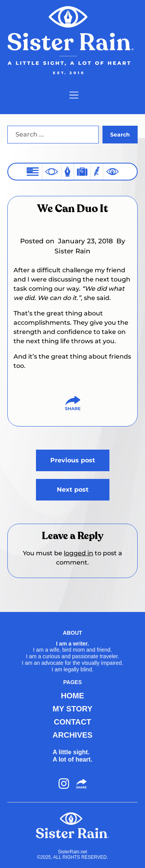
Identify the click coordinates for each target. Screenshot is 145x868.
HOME (73, 696)
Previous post (73, 460)
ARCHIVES (72, 735)
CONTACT (72, 722)
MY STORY (72, 709)
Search (120, 135)
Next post (73, 490)
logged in (78, 553)
